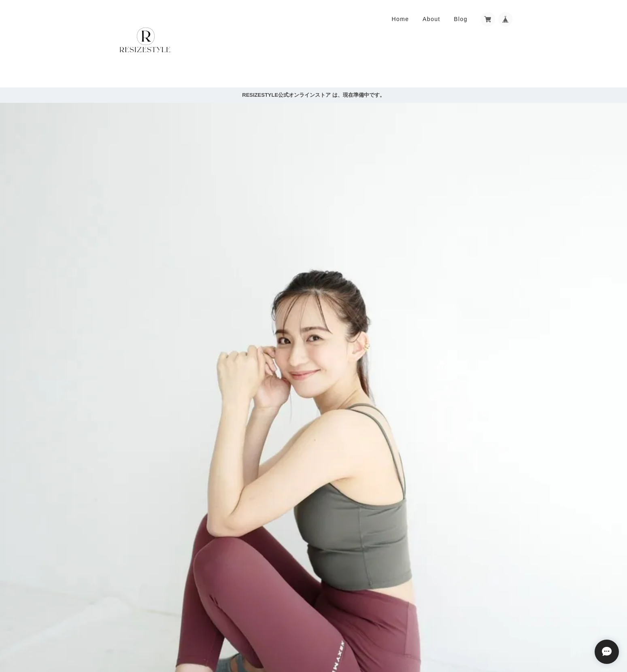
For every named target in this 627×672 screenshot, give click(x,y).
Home (400, 19)
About (431, 19)
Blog (461, 19)
